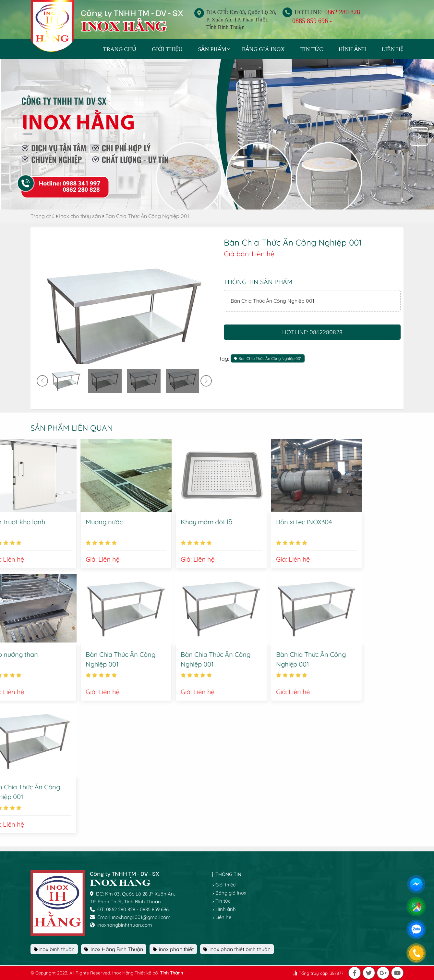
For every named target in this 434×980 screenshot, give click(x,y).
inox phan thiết (173, 949)
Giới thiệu (167, 49)
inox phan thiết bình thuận (237, 949)
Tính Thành (171, 973)
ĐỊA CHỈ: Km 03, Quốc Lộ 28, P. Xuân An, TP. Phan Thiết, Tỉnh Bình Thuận (241, 20)
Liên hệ (393, 49)
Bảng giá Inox (263, 49)
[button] (419, 136)
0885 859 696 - (312, 21)
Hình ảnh (352, 49)
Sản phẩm (212, 49)
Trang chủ (42, 216)
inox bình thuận (54, 949)
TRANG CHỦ (120, 49)
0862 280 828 (342, 12)
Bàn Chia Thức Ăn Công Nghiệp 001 (147, 216)
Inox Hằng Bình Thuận (114, 949)
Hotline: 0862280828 (312, 332)
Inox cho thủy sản (80, 216)
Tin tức (312, 49)
